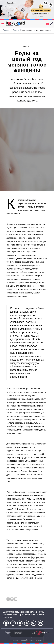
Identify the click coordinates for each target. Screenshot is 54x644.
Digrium (15, 640)
